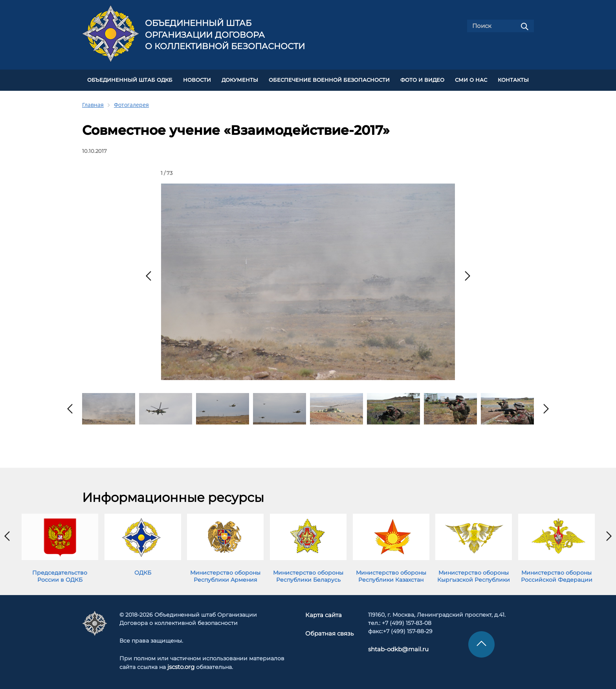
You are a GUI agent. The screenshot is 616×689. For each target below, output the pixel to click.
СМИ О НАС (471, 79)
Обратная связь (329, 631)
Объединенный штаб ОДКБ (130, 79)
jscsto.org (181, 665)
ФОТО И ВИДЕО (422, 79)
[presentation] (148, 274)
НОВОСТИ (197, 79)
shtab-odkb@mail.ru (395, 647)
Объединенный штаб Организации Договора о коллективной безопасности (225, 35)
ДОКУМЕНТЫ (240, 79)
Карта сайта (324, 613)
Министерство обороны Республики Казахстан (391, 574)
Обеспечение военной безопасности (329, 79)
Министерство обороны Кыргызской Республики (474, 574)
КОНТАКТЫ (513, 79)
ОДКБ (143, 571)
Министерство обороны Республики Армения (225, 574)
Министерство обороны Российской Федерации (557, 574)
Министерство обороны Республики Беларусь (308, 574)
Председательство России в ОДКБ (60, 574)
